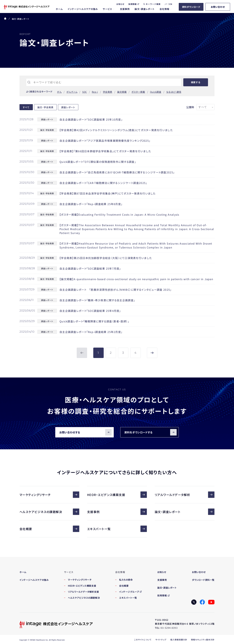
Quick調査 (156, 92)
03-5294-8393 (169, 628)
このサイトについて (143, 640)
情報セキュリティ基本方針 (203, 640)
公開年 (190, 107)
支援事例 (117, 512)
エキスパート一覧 (117, 529)
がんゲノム (72, 92)
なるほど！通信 (174, 92)
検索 (196, 82)
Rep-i (95, 92)
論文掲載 (122, 92)
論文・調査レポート (185, 512)
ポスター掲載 (138, 92)
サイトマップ (161, 640)
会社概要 (49, 529)
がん (59, 92)
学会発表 (108, 92)
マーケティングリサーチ (49, 495)
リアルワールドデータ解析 (185, 495)
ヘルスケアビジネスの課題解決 (49, 512)
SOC (85, 92)
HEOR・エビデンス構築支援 (117, 495)
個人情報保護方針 (179, 640)
